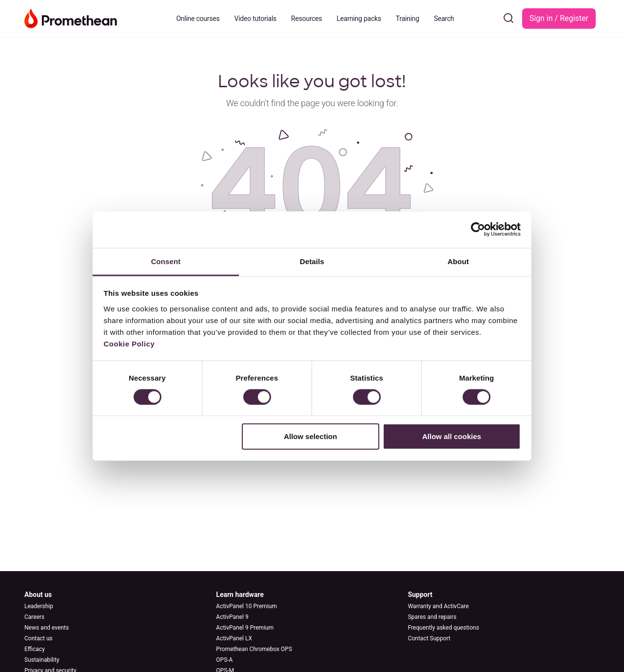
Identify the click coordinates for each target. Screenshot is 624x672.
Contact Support (429, 638)
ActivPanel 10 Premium (246, 606)
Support (420, 595)
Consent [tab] (166, 261)
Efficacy (35, 649)
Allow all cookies (452, 436)
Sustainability (42, 660)
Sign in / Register (559, 18)
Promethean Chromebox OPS (254, 649)
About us (38, 595)
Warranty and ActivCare (439, 606)
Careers (34, 617)
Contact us (39, 638)
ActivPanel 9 (232, 617)
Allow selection (310, 436)
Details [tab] (312, 261)
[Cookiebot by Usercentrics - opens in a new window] (478, 230)
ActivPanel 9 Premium (245, 628)
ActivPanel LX (234, 638)
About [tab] (458, 261)
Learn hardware (240, 595)
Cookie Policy (129, 343)
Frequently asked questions (444, 628)
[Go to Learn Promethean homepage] (71, 18)
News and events (47, 628)
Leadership (39, 606)
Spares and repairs (432, 617)
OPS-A (224, 660)
